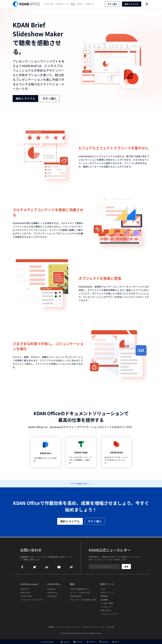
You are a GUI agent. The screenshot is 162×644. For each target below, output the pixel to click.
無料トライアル (132, 4)
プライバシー (60, 627)
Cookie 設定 (110, 627)
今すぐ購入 (112, 4)
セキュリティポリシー (74, 627)
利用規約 (51, 627)
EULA (102, 627)
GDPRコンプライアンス (91, 627)
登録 (126, 567)
